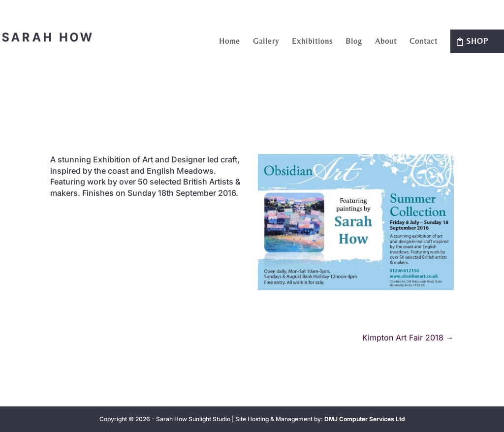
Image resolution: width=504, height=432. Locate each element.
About (386, 42)
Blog (354, 42)
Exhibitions (312, 42)
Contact (424, 42)
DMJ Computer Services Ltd (365, 419)
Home (230, 42)
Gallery (266, 42)
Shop (477, 41)
